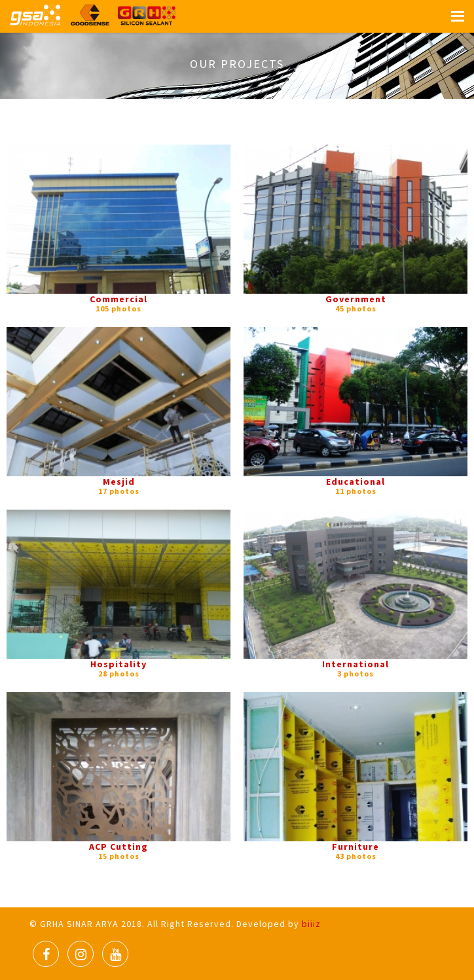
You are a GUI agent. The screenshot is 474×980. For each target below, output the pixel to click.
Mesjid (119, 481)
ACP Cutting (119, 847)
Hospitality (119, 664)
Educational (355, 481)
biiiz (311, 924)
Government (356, 299)
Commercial (119, 299)
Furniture (355, 847)
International (355, 664)
